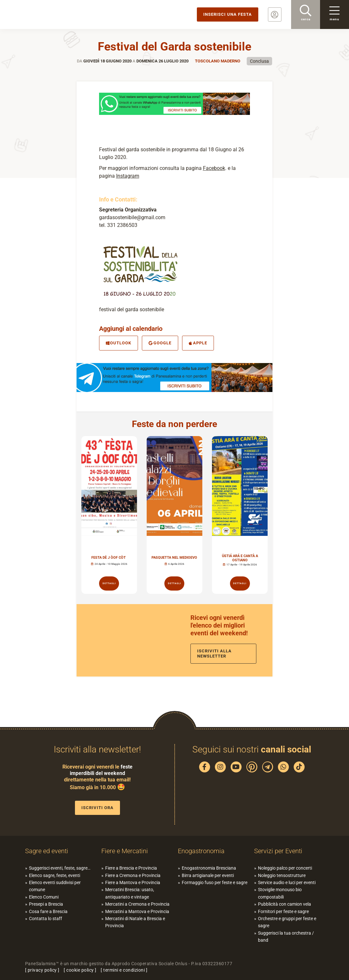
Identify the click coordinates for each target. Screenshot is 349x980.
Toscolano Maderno (218, 61)
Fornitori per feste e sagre (283, 911)
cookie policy (80, 970)
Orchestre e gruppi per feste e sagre (287, 922)
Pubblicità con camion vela (285, 904)
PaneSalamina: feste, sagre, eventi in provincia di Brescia (50, 14)
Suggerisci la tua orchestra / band (286, 937)
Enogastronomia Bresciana (209, 868)
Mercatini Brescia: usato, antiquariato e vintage (130, 893)
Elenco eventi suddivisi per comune (55, 886)
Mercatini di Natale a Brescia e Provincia (135, 922)
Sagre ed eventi (47, 851)
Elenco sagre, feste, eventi (55, 875)
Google (160, 343)
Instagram (128, 176)
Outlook (119, 343)
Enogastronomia (201, 851)
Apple (198, 343)
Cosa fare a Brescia (48, 911)
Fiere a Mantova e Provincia (133, 882)
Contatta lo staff (46, 919)
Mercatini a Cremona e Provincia (137, 904)
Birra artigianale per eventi (208, 875)
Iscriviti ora (97, 808)
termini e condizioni (124, 970)
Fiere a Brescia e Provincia (131, 868)
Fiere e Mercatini (125, 851)
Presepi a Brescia (46, 904)
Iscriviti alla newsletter (214, 653)
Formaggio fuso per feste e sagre (215, 882)
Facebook (214, 168)
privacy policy (42, 970)
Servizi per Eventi (278, 851)
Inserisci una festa (228, 14)
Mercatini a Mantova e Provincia (137, 911)
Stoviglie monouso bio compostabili (280, 893)
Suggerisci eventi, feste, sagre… (60, 868)
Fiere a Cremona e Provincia (133, 875)
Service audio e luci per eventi (287, 882)
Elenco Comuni (44, 897)
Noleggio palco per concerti (285, 868)
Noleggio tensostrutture (282, 875)
